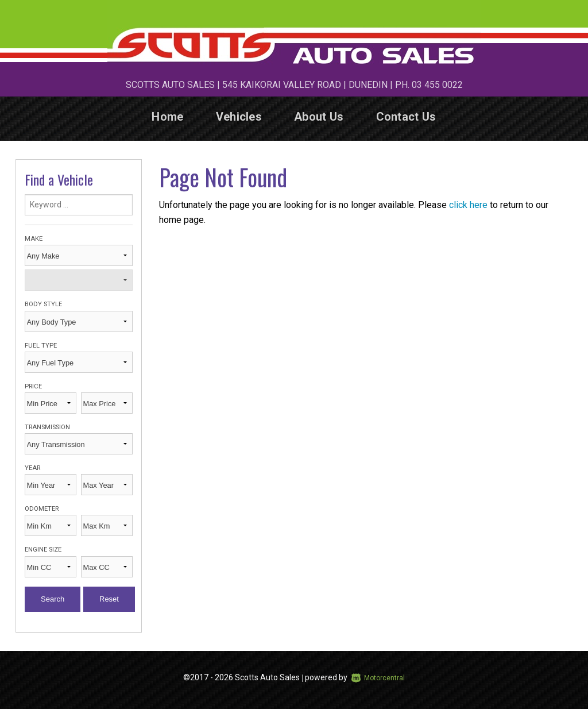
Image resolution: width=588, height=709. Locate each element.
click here (468, 205)
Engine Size (43, 550)
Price (33, 386)
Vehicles (239, 117)
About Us (319, 117)
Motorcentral (378, 678)
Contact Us (406, 117)
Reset (109, 599)
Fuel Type (41, 346)
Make (34, 239)
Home (167, 117)
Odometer (42, 509)
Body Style (43, 304)
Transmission (47, 427)
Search (53, 599)
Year (32, 468)
